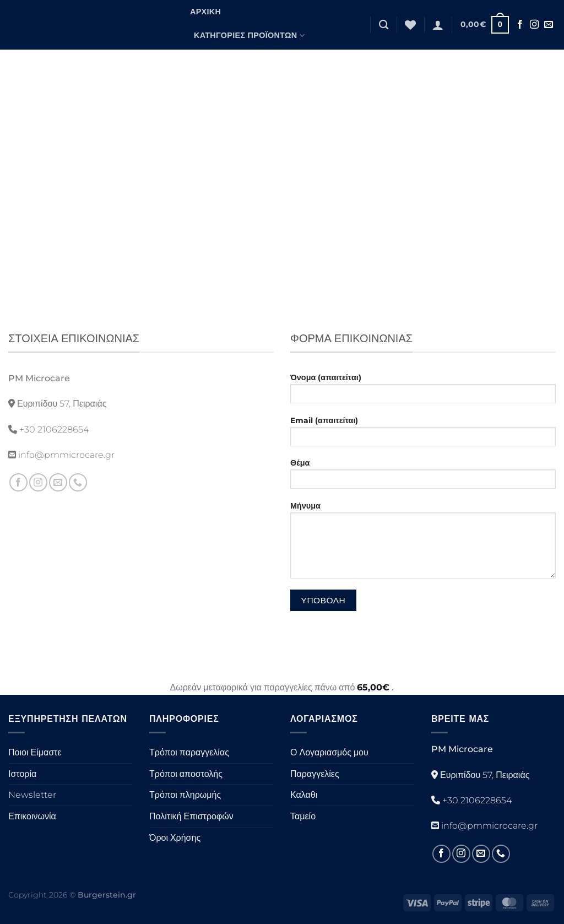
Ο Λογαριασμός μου (329, 752)
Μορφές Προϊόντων (241, 59)
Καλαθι (304, 795)
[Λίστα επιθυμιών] (410, 25)
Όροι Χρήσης (175, 838)
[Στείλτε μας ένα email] (549, 25)
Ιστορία (22, 774)
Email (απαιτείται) (423, 435)
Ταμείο (303, 816)
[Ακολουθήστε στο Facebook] (520, 25)
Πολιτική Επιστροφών (191, 816)
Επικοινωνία (32, 816)
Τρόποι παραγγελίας (189, 752)
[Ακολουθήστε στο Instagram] (534, 25)
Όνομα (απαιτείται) (423, 392)
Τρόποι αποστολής (186, 774)
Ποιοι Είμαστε (35, 752)
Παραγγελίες (315, 774)
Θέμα (423, 477)
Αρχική (205, 12)
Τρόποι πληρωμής (185, 795)
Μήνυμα (423, 544)
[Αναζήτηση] (384, 25)
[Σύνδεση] (438, 25)
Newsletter (32, 795)
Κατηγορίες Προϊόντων (249, 36)
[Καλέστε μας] (78, 482)
